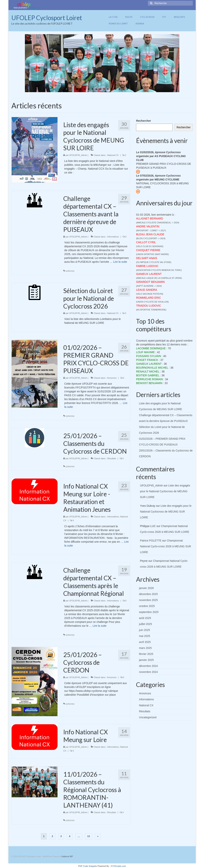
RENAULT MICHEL (148, 372)
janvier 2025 (146, 660)
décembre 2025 (148, 594)
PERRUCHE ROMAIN (149, 379)
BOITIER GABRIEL (148, 375)
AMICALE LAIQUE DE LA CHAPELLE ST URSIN (159, 278)
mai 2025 (145, 636)
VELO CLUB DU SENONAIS (150, 246)
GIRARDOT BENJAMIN (150, 282)
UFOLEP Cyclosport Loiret (47, 18)
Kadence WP (67, 857)
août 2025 (145, 618)
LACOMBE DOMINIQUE (151, 348)
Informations (113, 237)
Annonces (112, 378)
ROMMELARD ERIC (148, 298)
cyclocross (70, 271)
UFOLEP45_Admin (78, 155)
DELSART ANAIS (147, 258)
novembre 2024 (148, 672)
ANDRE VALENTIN (148, 226)
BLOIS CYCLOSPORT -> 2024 (151, 238)
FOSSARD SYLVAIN (149, 356)
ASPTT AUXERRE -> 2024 (149, 286)
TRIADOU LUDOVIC (149, 306)
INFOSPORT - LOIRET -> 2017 (151, 230)
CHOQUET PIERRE (148, 250)
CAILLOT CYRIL (146, 242)
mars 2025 (145, 648)
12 (119, 89)
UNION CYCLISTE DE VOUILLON (152, 302)
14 (127, 89)
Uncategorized (148, 717)
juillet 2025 (145, 624)
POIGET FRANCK (147, 360)
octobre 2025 (147, 606)
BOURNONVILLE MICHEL (152, 368)
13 (123, 89)
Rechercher (143, 121)
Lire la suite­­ (120, 262)
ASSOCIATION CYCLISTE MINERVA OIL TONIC (159, 270)
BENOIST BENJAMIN (149, 383)
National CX (113, 155)
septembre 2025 (149, 612)
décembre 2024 (148, 666)
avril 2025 (145, 642)
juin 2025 (144, 630)
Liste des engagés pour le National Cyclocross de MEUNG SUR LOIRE (165, 491)
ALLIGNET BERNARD (150, 218)
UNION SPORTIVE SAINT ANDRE (152, 254)
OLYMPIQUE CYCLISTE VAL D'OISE (154, 262)
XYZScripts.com (118, 866)
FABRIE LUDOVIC (147, 266)
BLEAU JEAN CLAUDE (150, 234)
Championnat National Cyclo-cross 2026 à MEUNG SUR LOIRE (165, 546)
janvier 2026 (146, 588)
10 (112, 89)
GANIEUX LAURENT (149, 274)
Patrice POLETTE (151, 541)
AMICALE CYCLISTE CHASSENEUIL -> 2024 (158, 223)
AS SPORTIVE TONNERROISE (151, 310)
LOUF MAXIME (145, 352)
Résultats (112, 458)
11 (116, 89)
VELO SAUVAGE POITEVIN (150, 294)
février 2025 (146, 654)
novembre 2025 (148, 600)
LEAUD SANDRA (147, 290)
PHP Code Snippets (87, 866)
